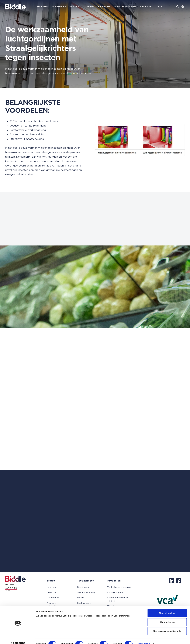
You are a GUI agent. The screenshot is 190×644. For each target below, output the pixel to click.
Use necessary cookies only (167, 626)
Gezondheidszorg (86, 593)
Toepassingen (59, 7)
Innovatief (75, 7)
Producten (42, 7)
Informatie (146, 7)
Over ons (89, 7)
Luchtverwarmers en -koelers (118, 599)
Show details (144, 639)
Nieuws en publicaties (125, 7)
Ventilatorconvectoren (119, 587)
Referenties (104, 7)
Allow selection (167, 617)
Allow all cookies (167, 608)
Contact (160, 7)
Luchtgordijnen (115, 593)
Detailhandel (84, 587)
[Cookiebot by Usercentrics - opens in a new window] (18, 639)
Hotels (80, 598)
